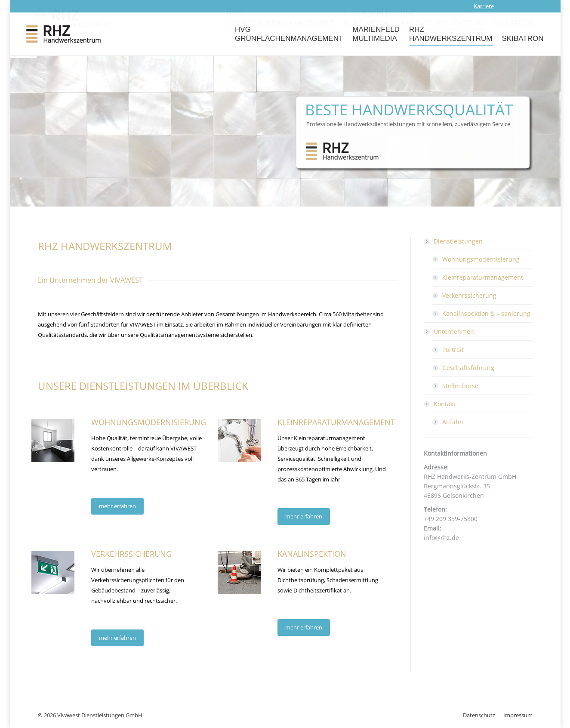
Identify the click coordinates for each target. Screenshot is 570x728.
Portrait (453, 350)
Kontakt (440, 404)
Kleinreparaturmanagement (483, 277)
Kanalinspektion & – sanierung (486, 313)
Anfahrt (453, 422)
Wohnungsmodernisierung (481, 259)
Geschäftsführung (468, 368)
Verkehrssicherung (469, 295)
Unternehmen (450, 332)
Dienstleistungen (454, 241)
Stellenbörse (460, 386)
